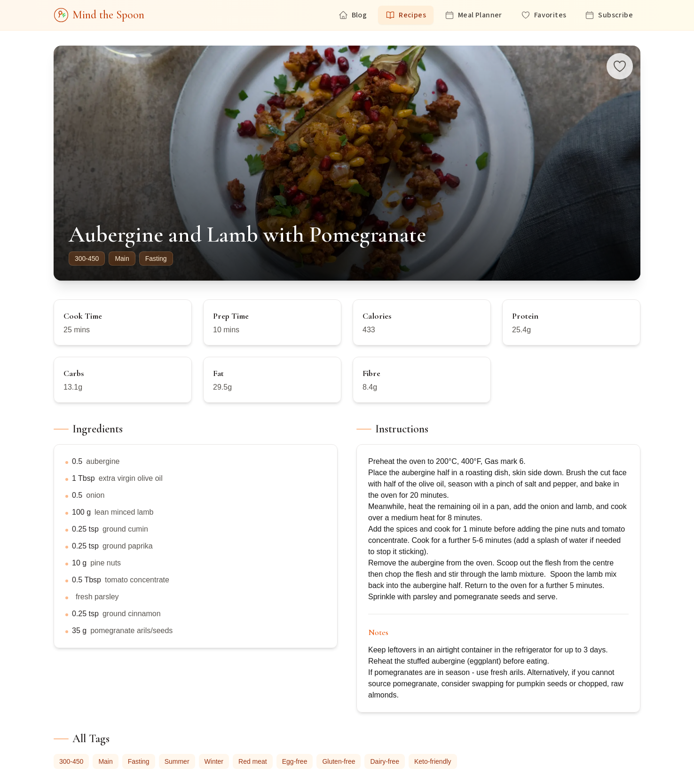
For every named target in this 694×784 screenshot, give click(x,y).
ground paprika (128, 546)
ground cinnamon (132, 614)
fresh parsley (97, 597)
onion (95, 495)
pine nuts (106, 563)
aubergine (103, 461)
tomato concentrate (137, 580)
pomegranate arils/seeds (131, 631)
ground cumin (125, 529)
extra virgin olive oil (131, 478)
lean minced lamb (124, 512)
